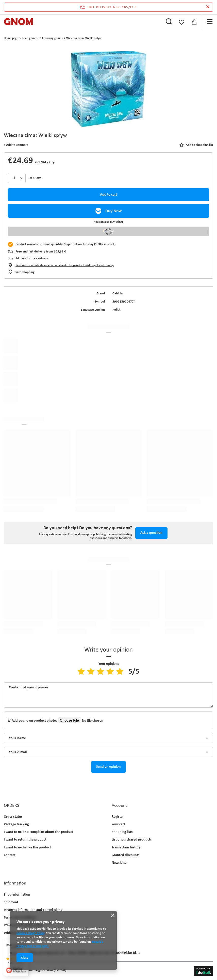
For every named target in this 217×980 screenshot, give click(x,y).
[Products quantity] (17, 178)
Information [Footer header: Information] (15, 883)
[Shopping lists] (181, 22)
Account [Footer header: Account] (119, 806)
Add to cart (108, 195)
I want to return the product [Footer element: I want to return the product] (25, 840)
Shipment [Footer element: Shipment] (11, 902)
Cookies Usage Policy (30, 933)
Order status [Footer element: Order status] (13, 817)
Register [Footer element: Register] (118, 817)
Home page (11, 38)
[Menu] (209, 22)
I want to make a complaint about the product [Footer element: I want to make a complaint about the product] (38, 832)
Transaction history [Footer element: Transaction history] (126, 848)
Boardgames (30, 38)
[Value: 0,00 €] (194, 22)
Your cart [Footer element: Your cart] (118, 824)
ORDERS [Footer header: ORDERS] (11, 806)
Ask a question (151, 533)
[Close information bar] (208, 7)
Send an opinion (108, 767)
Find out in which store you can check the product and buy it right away (65, 265)
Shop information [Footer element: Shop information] (17, 895)
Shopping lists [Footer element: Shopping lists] (122, 832)
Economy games (52, 38)
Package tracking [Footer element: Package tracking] (16, 824)
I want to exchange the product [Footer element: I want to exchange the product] (27, 848)
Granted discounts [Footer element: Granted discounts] (126, 855)
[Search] (169, 22)
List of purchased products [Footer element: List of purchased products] (132, 840)
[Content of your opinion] (108, 695)
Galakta (118, 294)
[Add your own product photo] (88, 720)
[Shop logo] (19, 22)
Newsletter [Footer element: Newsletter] (120, 863)
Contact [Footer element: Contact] (10, 855)
